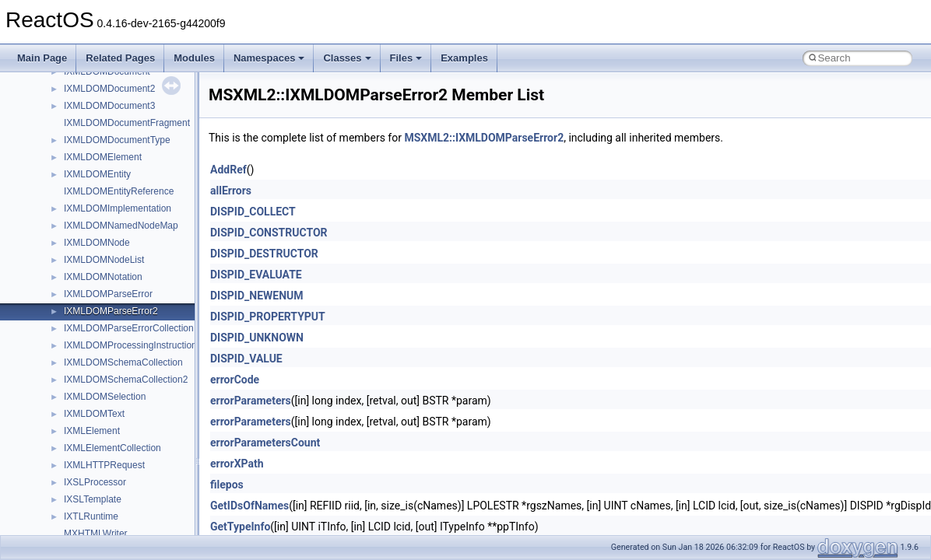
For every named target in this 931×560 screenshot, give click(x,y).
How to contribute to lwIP (78, 134)
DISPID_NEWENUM (257, 296)
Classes (347, 58)
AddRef (228, 170)
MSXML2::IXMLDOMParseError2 (484, 138)
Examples (464, 58)
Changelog (49, 117)
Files (406, 58)
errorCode (235, 380)
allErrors (231, 191)
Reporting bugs (58, 202)
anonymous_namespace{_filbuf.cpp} (126, 476)
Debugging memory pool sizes (89, 185)
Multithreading (56, 254)
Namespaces (269, 58)
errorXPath (237, 464)
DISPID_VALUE (246, 359)
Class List (59, 390)
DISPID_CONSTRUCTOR (269, 233)
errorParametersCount (265, 443)
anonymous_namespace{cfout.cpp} (124, 510)
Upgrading (48, 100)
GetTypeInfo (240, 527)
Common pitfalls (60, 168)
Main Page (42, 58)
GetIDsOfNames (249, 506)
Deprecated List (59, 322)
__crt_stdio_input (87, 408)
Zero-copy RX (55, 219)
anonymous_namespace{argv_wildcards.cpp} (145, 493)
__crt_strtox (76, 442)
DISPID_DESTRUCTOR (264, 254)
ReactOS (33, 82)
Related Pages (120, 58)
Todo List (45, 305)
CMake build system (69, 151)
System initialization (67, 236)
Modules (194, 58)
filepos (227, 485)
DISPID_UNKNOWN (257, 338)
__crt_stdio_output (90, 425)
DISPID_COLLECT (253, 212)
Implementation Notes (72, 288)
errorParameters (251, 401)
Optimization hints (63, 271)
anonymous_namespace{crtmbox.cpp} (131, 527)
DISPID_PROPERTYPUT (268, 317)
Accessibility (77, 459)
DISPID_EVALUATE (256, 275)
